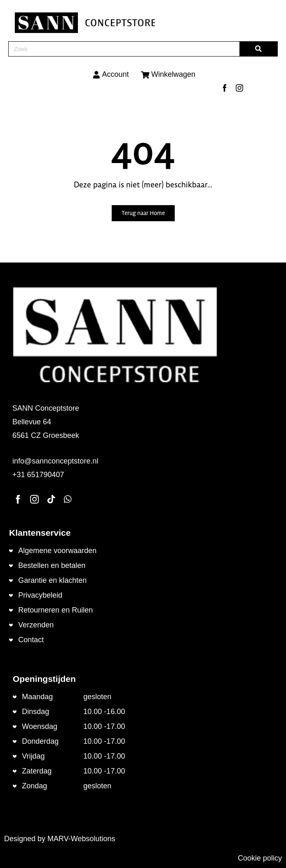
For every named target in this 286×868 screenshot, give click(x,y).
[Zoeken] (259, 49)
